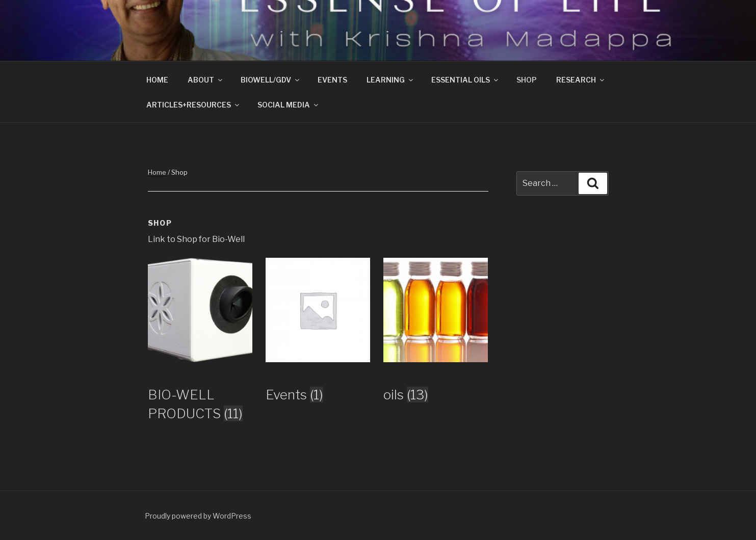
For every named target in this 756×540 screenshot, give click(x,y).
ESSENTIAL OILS (465, 80)
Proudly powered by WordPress (198, 516)
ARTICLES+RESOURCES (193, 105)
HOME (157, 80)
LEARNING (390, 80)
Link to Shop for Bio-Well (196, 239)
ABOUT (206, 80)
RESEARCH (581, 80)
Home (157, 172)
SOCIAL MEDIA (289, 105)
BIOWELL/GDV (271, 80)
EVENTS (332, 80)
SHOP (527, 80)
